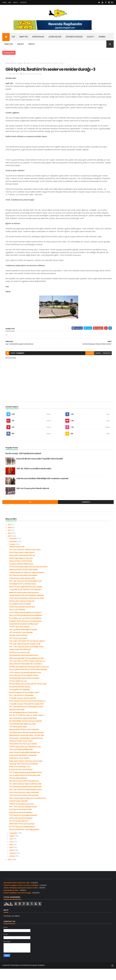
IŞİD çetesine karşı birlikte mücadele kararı (24, 792)
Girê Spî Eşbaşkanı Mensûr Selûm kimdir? (24, 724)
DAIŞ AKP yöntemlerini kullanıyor (21, 824)
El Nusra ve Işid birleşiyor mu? (20, 778)
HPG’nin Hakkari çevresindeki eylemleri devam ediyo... (29, 695)
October (13, 556)
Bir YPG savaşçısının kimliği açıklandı (22, 838)
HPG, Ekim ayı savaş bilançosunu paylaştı (23, 587)
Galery (21, 45)
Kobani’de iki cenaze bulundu (19, 769)
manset (20, 64)
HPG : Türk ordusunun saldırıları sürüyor (23, 818)
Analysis (9, 45)
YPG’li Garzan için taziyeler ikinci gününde (24, 807)
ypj (28, 64)
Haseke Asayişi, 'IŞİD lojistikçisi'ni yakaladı (23, 465)
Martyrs (24, 38)
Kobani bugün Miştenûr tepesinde (21, 569)
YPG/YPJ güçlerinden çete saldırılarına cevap (25, 758)
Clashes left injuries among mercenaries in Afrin (21, 899)
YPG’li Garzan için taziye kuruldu (20, 821)
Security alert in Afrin (11, 902)
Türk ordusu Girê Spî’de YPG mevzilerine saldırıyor (27, 652)
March (12, 862)
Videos (31, 45)
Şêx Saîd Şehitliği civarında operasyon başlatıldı (25, 732)
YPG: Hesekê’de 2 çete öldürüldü (21, 644)
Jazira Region (55, 38)
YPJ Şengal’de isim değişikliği (19, 701)
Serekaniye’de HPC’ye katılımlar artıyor (23, 595)
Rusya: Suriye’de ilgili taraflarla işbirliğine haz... (25, 764)
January (12, 867)
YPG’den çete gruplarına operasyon (22, 815)
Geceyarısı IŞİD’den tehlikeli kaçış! (21, 575)
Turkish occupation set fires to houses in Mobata (21, 897)
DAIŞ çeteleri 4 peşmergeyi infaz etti (22, 567)
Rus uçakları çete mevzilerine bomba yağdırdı (25, 630)
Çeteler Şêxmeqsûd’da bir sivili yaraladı (23, 767)
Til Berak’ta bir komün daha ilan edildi (22, 589)
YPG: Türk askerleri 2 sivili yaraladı (21, 707)
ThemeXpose (15, 977)
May (11, 856)
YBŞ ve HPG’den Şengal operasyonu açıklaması (26, 627)
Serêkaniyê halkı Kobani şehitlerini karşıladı (24, 689)
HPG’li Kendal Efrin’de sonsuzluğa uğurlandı (24, 841)
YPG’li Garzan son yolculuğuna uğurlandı (23, 827)
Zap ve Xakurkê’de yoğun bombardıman (23, 729)
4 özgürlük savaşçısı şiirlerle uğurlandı (22, 710)
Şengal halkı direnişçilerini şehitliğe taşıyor (24, 635)
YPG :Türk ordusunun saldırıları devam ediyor (25, 561)
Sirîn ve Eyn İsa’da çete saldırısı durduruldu (24, 804)
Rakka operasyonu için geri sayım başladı (23, 581)
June (11, 853)
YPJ (30, 513)
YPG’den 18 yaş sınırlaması (18, 647)
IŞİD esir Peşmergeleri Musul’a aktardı (33, 500)
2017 (10, 542)
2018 (10, 539)
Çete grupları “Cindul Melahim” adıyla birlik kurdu (26, 749)
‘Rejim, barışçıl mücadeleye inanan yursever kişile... (27, 609)
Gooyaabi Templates (38, 977)
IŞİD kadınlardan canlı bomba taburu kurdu (24, 667)
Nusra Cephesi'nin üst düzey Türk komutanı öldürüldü (28, 681)
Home (4, 2)
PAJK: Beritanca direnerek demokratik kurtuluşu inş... (28, 712)
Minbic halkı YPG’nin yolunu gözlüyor (22, 835)
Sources (23, 2)
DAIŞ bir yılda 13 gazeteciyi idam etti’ (22, 612)
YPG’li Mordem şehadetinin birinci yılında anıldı (25, 798)
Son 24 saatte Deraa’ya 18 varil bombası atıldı (25, 787)
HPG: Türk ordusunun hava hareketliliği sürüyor (26, 592)
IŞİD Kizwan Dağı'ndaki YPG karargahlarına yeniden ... (27, 669)
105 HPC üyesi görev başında (19, 638)
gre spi (13, 64)
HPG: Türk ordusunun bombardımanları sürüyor (26, 801)
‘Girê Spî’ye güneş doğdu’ (18, 738)
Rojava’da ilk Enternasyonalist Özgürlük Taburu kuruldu (40, 470)
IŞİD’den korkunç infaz (17, 558)
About (16, 2)
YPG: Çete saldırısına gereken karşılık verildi (25, 655)
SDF (13, 38)
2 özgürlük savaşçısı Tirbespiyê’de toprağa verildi (26, 715)
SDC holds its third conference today (16, 894)
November (14, 553)
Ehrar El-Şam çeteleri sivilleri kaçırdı (22, 564)
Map (10, 2)
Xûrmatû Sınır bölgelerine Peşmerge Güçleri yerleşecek (29, 678)
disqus (95, 364)
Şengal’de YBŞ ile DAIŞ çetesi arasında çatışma (25, 632)
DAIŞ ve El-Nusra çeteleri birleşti (21, 572)
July (11, 850)
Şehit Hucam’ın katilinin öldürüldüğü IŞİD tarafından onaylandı (42, 490)
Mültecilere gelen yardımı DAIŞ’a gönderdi (24, 604)
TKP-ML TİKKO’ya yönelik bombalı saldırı (34, 480)
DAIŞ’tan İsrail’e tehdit (17, 721)
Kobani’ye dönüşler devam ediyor (21, 752)
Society (91, 38)
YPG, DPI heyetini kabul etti (19, 832)
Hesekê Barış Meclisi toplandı (20, 698)
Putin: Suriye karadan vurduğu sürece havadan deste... (28, 809)
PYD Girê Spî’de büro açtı (18, 692)
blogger (87, 364)
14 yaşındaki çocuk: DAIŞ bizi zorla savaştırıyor (25, 601)
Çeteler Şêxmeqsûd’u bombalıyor (21, 829)
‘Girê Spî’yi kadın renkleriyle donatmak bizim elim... (27, 744)
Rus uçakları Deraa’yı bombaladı (20, 615)
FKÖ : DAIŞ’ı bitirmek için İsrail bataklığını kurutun (26, 718)
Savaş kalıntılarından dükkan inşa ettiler (23, 735)
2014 (10, 871)
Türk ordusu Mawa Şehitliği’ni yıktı (21, 761)
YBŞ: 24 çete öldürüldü (17, 621)
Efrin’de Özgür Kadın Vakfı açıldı (20, 661)
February (13, 864)
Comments (86, 513)
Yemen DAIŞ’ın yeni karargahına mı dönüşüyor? (25, 624)
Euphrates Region (74, 38)
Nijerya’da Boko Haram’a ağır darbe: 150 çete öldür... (27, 747)
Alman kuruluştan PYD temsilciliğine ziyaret (24, 704)
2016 (10, 545)
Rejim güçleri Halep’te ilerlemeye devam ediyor (26, 772)
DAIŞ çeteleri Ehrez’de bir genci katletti (23, 755)
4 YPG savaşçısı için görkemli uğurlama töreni (25, 684)
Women (102, 38)
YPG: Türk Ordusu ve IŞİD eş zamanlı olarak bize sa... (28, 672)
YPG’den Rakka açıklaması (18, 789)
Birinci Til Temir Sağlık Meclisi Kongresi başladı (26, 598)
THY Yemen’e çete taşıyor (18, 649)
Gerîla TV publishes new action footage (17, 904)
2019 (10, 536)
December (13, 550)
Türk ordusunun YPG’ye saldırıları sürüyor (24, 687)
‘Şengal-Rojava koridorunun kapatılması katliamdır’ (27, 607)
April (11, 859)
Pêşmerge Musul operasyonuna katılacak (24, 775)
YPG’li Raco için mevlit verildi (19, 664)
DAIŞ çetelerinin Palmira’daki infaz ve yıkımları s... (26, 675)
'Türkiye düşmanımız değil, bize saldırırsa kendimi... (27, 584)
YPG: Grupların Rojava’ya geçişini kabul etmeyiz (26, 784)
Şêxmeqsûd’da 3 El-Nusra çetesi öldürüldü (24, 741)
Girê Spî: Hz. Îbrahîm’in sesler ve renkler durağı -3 (27, 727)
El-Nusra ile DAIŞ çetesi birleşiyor (21, 781)
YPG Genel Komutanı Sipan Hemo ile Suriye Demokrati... (29, 578)
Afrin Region (38, 38)
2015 (10, 547)
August (12, 847)
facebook (104, 364)
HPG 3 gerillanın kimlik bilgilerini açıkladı (23, 641)
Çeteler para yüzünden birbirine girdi (22, 618)
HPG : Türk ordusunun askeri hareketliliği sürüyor (26, 658)
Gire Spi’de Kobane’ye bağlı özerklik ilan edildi (25, 795)
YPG (25, 64)
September (14, 844)
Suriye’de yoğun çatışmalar (18, 812)
